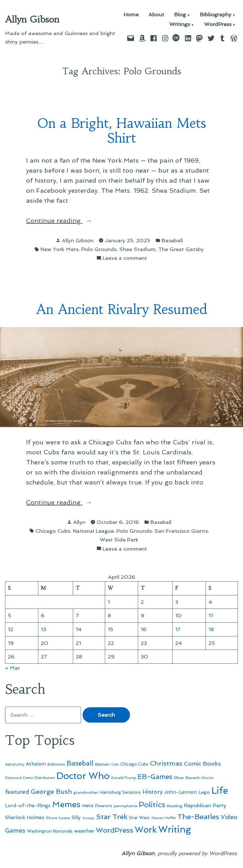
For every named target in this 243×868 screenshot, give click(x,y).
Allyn (79, 522)
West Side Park (119, 540)
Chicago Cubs (53, 531)
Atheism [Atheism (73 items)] (36, 764)
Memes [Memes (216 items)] (66, 804)
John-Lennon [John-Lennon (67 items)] (181, 792)
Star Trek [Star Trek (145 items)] (112, 817)
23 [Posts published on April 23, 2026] (144, 643)
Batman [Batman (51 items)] (102, 764)
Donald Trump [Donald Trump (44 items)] (124, 778)
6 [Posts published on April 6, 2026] (43, 615)
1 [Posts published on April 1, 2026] (109, 602)
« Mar (12, 668)
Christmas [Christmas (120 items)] (166, 763)
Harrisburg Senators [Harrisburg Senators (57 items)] (120, 792)
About (156, 15)
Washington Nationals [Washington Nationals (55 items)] (50, 831)
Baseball (172, 240)
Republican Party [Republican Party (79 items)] (205, 805)
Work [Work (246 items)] (146, 830)
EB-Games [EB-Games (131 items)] (155, 777)
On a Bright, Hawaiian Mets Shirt (122, 131)
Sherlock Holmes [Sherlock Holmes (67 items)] (25, 818)
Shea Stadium (137, 249)
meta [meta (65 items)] (88, 806)
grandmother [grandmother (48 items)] (86, 792)
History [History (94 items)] (153, 792)
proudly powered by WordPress (197, 853)
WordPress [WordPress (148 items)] (114, 830)
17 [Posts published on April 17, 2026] (178, 629)
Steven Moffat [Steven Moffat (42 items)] (164, 818)
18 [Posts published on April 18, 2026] (211, 629)
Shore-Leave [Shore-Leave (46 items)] (58, 818)
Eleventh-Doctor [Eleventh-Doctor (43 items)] (200, 778)
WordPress (218, 25)
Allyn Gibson (32, 19)
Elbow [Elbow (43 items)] (179, 778)
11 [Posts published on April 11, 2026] (211, 615)
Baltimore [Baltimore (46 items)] (56, 764)
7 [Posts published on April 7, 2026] (77, 615)
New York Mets (59, 249)
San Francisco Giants (181, 531)
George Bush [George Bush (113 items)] (51, 792)
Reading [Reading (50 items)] (175, 806)
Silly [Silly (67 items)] (76, 818)
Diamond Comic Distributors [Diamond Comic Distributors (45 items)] (30, 778)
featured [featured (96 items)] (17, 792)
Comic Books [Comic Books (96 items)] (202, 763)
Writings (180, 25)
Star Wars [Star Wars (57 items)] (139, 818)
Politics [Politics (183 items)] (152, 805)
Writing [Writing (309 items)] (175, 829)
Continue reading (69, 221)
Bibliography (216, 15)
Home (131, 15)
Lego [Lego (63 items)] (204, 792)
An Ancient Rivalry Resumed (122, 309)
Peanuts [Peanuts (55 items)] (104, 806)
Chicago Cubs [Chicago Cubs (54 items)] (134, 764)
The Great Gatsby (181, 249)
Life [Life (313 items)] (220, 791)
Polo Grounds (99, 249)
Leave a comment (125, 258)
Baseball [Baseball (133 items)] (80, 763)
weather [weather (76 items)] (84, 831)
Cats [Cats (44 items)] (115, 764)
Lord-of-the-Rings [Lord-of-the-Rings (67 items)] (28, 806)
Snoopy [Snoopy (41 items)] (88, 818)
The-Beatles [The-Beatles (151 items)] (198, 817)
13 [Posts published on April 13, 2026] (43, 629)
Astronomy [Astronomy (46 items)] (15, 764)
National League (93, 531)
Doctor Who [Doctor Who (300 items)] (83, 776)
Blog (180, 15)
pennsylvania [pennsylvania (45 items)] (126, 806)
